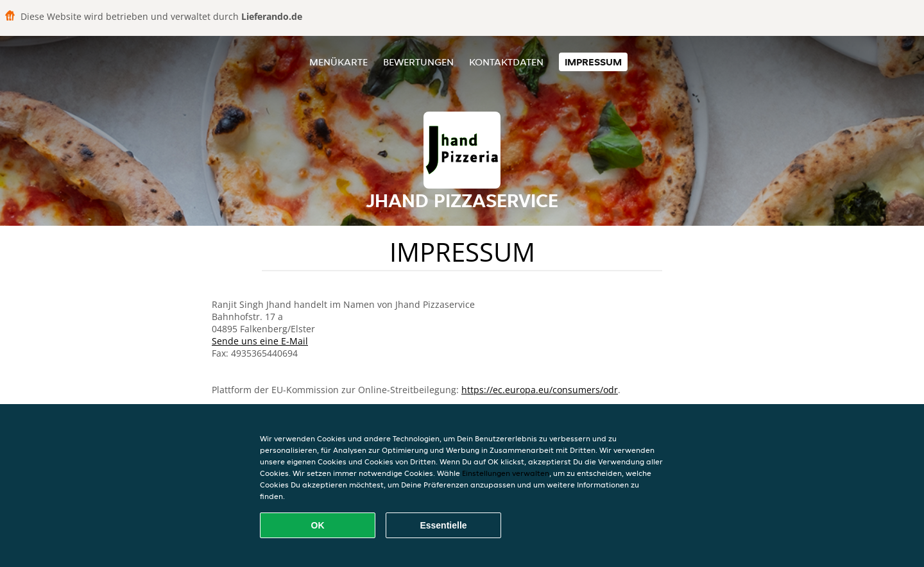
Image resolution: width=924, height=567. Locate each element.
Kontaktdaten (506, 62)
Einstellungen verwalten (506, 473)
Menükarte (338, 62)
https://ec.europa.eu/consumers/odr (540, 390)
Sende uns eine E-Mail (260, 341)
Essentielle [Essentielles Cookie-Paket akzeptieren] (443, 525)
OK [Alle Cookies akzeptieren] (318, 525)
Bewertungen (418, 62)
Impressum (593, 62)
